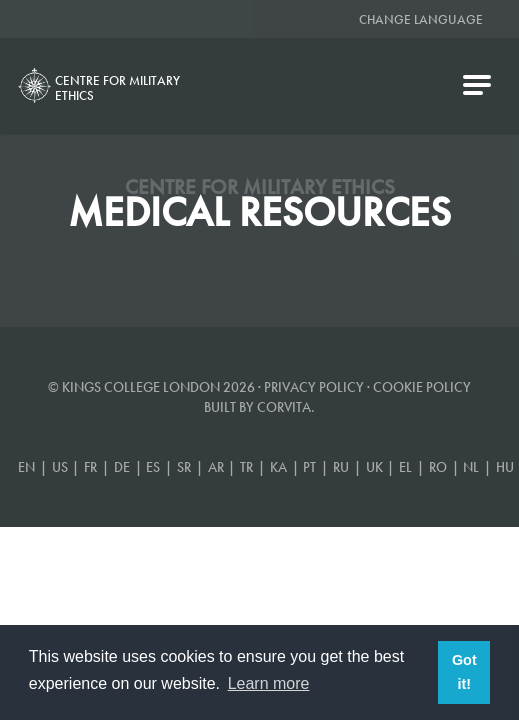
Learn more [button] (269, 683)
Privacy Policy (314, 387)
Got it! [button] (464, 672)
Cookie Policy (422, 387)
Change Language (421, 19)
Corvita (284, 407)
